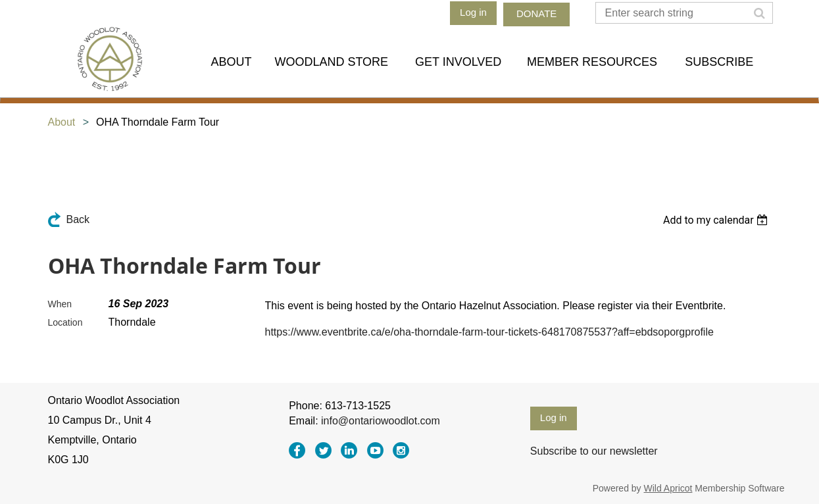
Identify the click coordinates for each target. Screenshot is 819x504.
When (60, 304)
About (62, 122)
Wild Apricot (668, 488)
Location (65, 322)
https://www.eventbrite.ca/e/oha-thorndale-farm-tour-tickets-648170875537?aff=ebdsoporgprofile (489, 332)
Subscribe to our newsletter (594, 451)
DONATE (536, 13)
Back (78, 219)
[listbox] (717, 220)
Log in (473, 12)
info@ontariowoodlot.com (381, 421)
